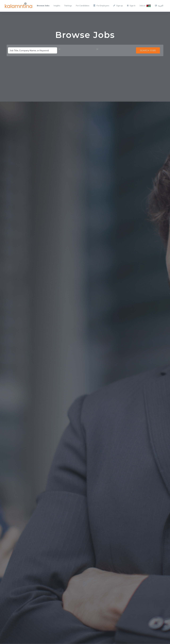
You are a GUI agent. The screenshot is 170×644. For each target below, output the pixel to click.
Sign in (131, 6)
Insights (57, 6)
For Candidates (83, 6)
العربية (159, 6)
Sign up (118, 6)
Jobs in (145, 6)
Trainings (68, 6)
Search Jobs (148, 50)
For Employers (101, 6)
